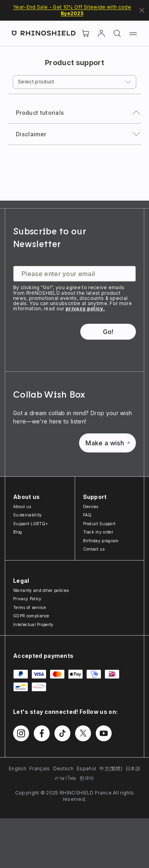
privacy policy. (85, 308)
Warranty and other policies (41, 590)
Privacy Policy (27, 599)
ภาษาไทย (65, 778)
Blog (17, 532)
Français (40, 768)
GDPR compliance (31, 616)
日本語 (133, 768)
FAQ (87, 515)
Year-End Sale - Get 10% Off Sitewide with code (72, 10)
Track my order (98, 532)
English (17, 768)
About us (22, 506)
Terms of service (29, 607)
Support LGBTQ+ (31, 524)
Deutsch (63, 768)
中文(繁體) (111, 768)
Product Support (99, 524)
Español (86, 768)
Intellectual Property (33, 624)
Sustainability (27, 515)
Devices (91, 506)
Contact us (94, 549)
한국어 (87, 778)
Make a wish (107, 443)
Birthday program (101, 541)
